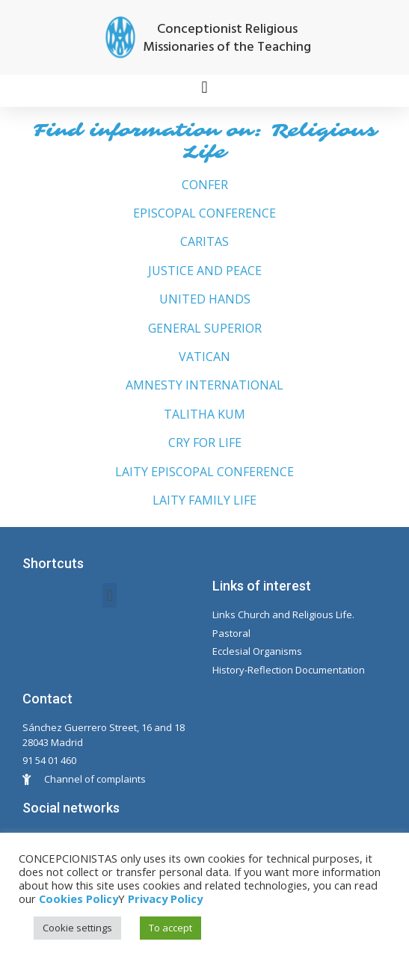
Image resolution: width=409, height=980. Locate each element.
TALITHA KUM (204, 414)
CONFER (205, 185)
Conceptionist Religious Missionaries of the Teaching (227, 38)
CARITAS (204, 241)
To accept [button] (170, 928)
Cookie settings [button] (77, 928)
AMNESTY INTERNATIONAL (204, 385)
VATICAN (204, 357)
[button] (204, 87)
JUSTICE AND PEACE (205, 271)
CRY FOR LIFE (205, 443)
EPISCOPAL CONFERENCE (204, 213)
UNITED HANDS (205, 299)
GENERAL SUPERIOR (205, 328)
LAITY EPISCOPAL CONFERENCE (204, 472)
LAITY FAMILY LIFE (204, 500)
